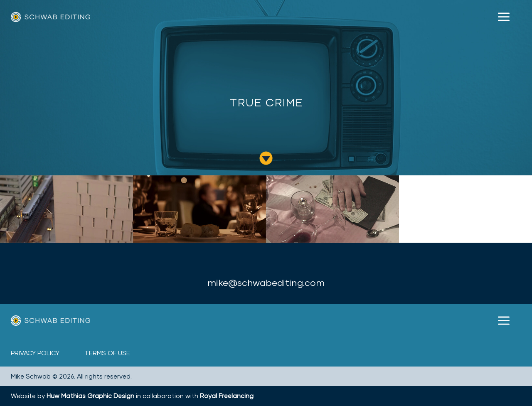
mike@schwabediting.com (266, 282)
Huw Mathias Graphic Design (90, 396)
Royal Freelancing (227, 396)
